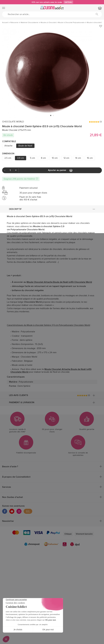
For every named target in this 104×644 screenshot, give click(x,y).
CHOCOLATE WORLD (13, 122)
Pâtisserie (14, 23)
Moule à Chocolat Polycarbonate (71, 23)
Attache (8, 146)
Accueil (5, 23)
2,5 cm (8, 158)
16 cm (90, 158)
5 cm (32, 158)
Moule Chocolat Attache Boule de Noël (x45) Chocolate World (59, 282)
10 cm (55, 158)
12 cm (66, 158)
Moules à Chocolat (48, 23)
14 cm (78, 158)
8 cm (43, 158)
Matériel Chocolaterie (30, 23)
